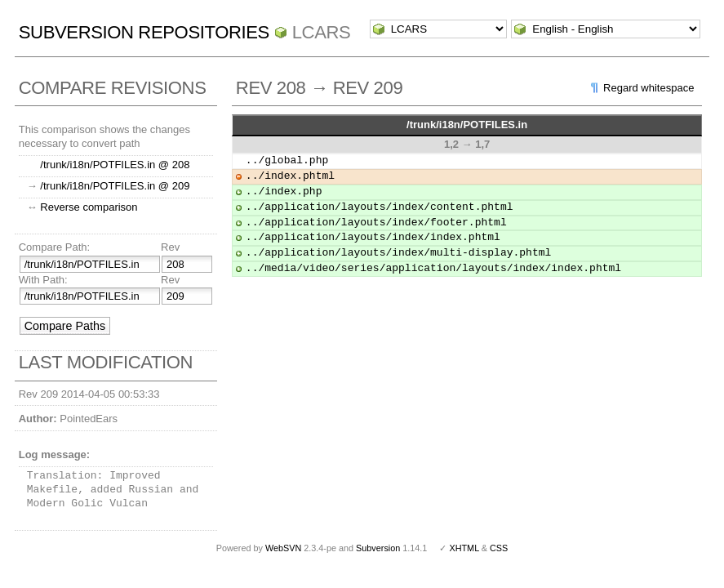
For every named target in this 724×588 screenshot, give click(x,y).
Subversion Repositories (144, 32)
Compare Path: (54, 247)
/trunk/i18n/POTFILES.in (467, 125)
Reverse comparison (89, 207)
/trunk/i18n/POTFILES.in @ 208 (115, 165)
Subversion (378, 548)
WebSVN (283, 548)
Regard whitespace (648, 88)
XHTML (464, 548)
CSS (499, 548)
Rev (170, 247)
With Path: (43, 280)
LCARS (322, 32)
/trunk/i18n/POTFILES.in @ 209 (115, 186)
